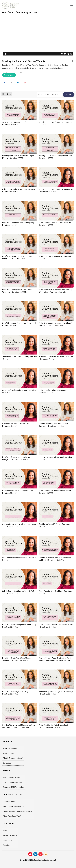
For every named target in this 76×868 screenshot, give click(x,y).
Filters (7, 94)
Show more (9, 75)
